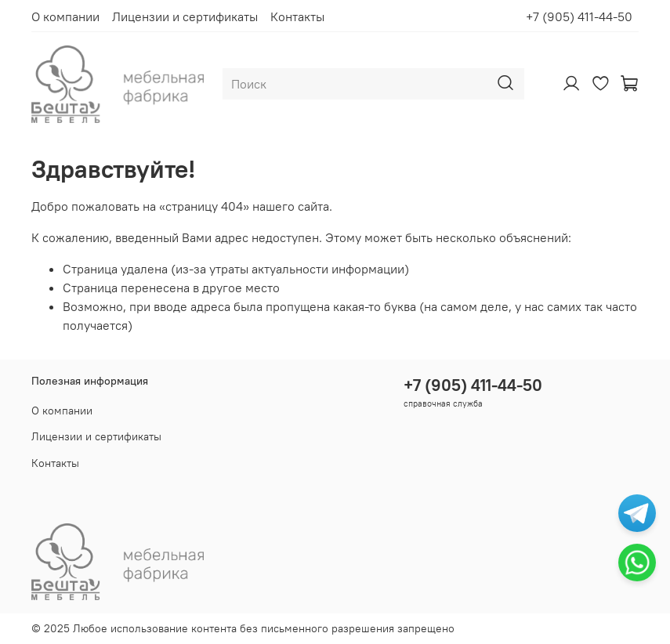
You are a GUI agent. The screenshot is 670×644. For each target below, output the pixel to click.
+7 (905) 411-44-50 (579, 16)
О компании (65, 16)
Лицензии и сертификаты (185, 16)
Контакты (297, 16)
